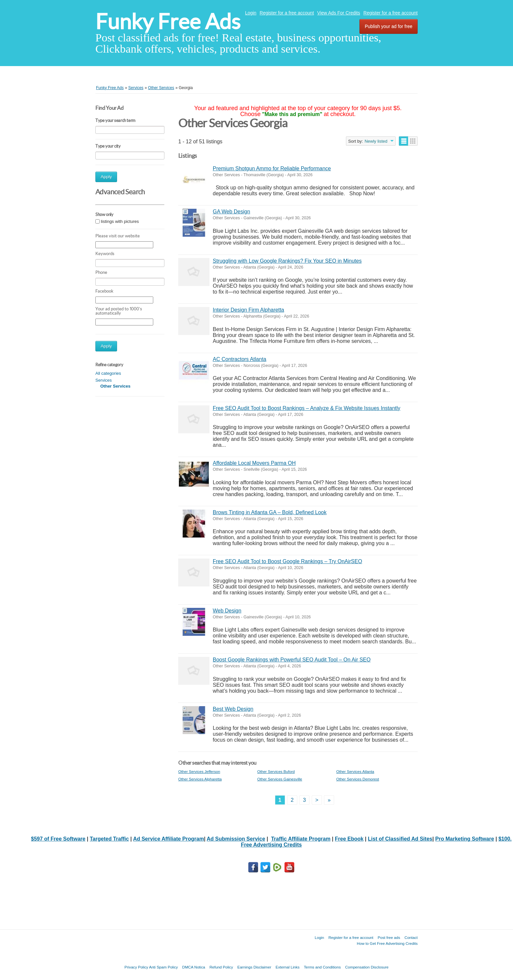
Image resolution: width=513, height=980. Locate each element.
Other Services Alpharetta (200, 779)
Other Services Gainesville (280, 779)
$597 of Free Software (58, 839)
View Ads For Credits (339, 13)
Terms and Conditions (322, 967)
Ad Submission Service (236, 839)
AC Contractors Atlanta (240, 359)
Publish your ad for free (389, 26)
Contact (411, 937)
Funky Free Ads (168, 22)
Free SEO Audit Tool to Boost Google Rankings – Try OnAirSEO (287, 561)
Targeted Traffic (109, 839)
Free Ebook (349, 839)
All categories (108, 373)
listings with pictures (120, 221)
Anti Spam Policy (163, 967)
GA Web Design (232, 212)
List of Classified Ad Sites (400, 839)
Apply (106, 177)
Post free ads (389, 937)
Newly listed (376, 141)
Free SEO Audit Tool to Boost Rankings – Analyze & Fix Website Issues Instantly (306, 408)
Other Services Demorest (357, 779)
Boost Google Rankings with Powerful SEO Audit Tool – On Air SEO (292, 660)
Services (104, 380)
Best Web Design (233, 709)
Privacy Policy (136, 967)
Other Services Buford (276, 771)
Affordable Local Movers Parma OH (254, 463)
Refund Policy (221, 967)
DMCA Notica (194, 967)
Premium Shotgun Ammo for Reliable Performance (272, 168)
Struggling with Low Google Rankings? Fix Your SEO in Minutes (287, 261)
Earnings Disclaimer (254, 967)
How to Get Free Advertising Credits (387, 943)
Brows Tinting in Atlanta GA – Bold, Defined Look (270, 512)
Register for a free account (287, 13)
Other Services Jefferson (199, 771)
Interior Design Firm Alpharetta (248, 310)
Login (251, 13)
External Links (288, 967)
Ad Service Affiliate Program (169, 839)
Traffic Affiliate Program (301, 839)
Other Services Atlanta (355, 771)
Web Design (227, 611)
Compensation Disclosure (367, 967)
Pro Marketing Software (465, 839)
